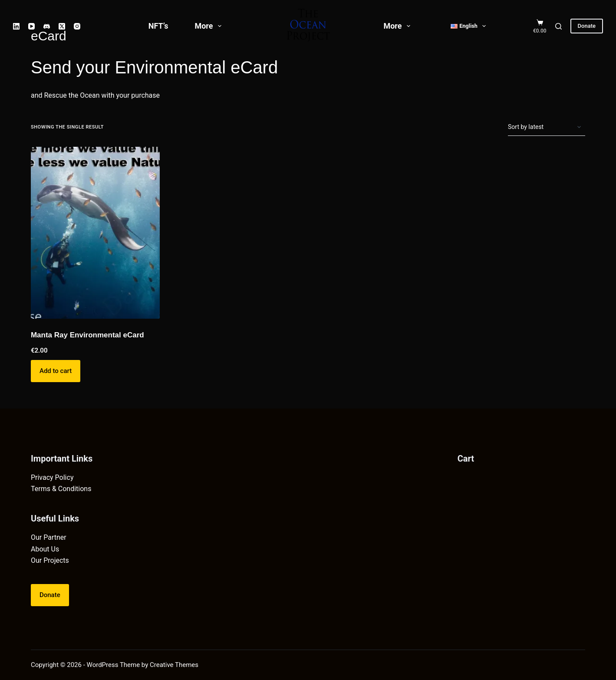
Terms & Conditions (61, 489)
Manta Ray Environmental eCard (87, 335)
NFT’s (158, 26)
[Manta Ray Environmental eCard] (95, 233)
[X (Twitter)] (62, 26)
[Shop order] (547, 127)
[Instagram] (77, 26)
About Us (45, 549)
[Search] (558, 26)
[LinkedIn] (16, 26)
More (210, 26)
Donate (587, 26)
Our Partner (49, 537)
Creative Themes (174, 665)
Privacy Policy (52, 477)
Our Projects (50, 560)
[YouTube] (31, 26)
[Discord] (47, 26)
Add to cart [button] (56, 371)
